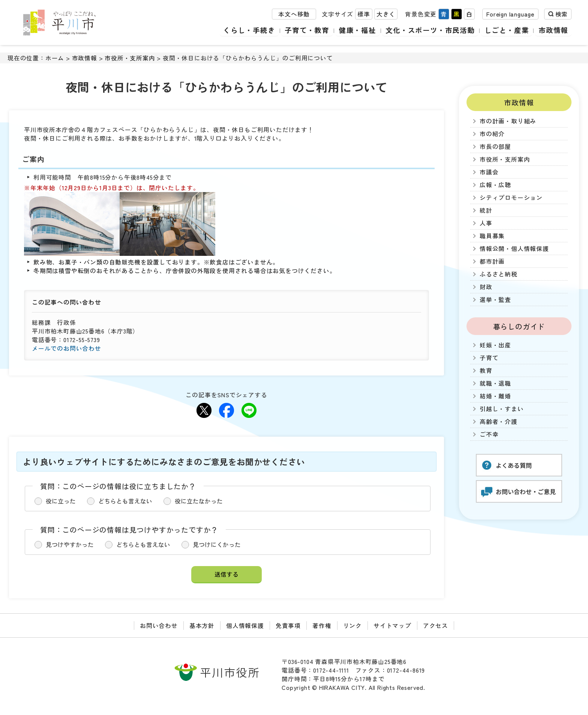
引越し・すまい (502, 409)
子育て (489, 358)
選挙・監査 (495, 300)
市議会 (489, 172)
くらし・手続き (253, 30)
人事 (486, 223)
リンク (352, 626)
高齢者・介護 (499, 421)
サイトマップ (392, 626)
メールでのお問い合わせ (67, 348)
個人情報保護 (245, 626)
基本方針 (202, 626)
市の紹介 (492, 134)
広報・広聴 (495, 185)
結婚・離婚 (495, 396)
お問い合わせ (159, 626)
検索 (561, 14)
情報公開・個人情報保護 (514, 249)
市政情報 (554, 30)
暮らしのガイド (519, 326)
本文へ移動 (294, 14)
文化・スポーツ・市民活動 (432, 30)
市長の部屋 (495, 146)
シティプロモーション (511, 198)
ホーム (55, 58)
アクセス (436, 626)
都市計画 (492, 261)
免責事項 (288, 626)
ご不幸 (489, 434)
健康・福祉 (360, 30)
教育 (486, 370)
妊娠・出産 (495, 345)
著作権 (322, 626)
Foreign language (510, 14)
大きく (386, 14)
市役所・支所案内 (130, 58)
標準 (364, 14)
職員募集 (492, 236)
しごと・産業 (508, 30)
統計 (486, 210)
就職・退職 (495, 383)
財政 (486, 287)
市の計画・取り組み (508, 121)
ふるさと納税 (499, 274)
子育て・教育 (310, 30)
